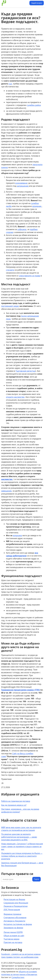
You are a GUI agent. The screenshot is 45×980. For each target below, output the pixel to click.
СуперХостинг (18, 977)
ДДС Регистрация (12, 910)
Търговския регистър (25, 371)
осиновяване (21, 183)
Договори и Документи (14, 921)
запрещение (23, 186)
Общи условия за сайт (14, 936)
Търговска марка (11, 939)
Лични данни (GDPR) (13, 932)
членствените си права (29, 276)
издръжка (17, 535)
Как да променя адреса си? (14, 805)
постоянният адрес (10, 306)
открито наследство (15, 397)
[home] (15, 3)
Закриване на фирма (13, 928)
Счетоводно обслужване (15, 918)
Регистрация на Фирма (14, 899)
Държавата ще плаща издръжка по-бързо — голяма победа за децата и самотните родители (22, 856)
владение (37, 206)
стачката (10, 270)
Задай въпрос (37, 3)
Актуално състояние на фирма (18, 924)
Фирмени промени (12, 914)
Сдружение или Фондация (16, 903)
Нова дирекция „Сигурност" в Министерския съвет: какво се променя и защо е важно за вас (22, 846)
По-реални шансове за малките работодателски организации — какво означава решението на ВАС (19, 837)
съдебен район (34, 105)
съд (10, 84)
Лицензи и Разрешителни (16, 906)
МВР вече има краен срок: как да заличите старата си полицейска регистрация (21, 829)
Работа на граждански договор (16, 801)
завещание (6, 491)
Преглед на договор (13, 942)
